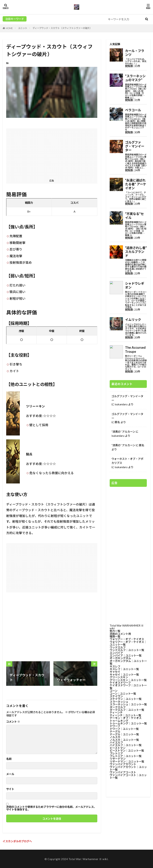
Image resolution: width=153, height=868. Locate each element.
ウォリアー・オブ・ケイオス (127, 639)
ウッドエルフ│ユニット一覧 (127, 650)
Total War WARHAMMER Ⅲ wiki (127, 627)
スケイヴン (116, 696)
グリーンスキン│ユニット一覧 (128, 680)
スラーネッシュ (119, 702)
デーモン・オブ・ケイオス (126, 718)
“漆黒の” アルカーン (123, 432)
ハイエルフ (116, 742)
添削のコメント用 (120, 634)
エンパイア (116, 653)
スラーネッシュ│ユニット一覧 (128, 704)
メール (10, 774)
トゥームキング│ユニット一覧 (128, 723)
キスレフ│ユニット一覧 (124, 669)
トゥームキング (119, 721)
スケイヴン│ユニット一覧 (126, 699)
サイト (10, 789)
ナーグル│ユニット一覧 (124, 734)
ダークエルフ (118, 707)
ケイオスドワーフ (120, 683)
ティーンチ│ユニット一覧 (125, 715)
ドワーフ (115, 726)
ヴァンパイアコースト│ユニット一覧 (128, 776)
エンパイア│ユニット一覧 (126, 655)
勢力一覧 (115, 631)
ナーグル (115, 731)
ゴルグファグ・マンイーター (127, 398)
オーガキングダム (120, 658)
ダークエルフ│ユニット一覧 (127, 710)
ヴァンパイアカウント (123, 764)
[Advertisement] (52, 153)
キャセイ (115, 672)
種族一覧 (115, 636)
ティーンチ (116, 712)
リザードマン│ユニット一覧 (127, 761)
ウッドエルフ (118, 647)
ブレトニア (116, 753)
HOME (9, 28)
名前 (9, 759)
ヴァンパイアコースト (123, 772)
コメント (13, 722)
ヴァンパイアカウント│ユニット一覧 (128, 768)
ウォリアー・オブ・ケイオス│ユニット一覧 (128, 643)
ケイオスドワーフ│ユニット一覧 (128, 687)
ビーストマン (118, 748)
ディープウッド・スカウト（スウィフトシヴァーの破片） (62, 28)
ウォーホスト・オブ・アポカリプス (127, 461)
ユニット (23, 28)
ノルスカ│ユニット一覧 (124, 740)
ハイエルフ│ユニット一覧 (126, 745)
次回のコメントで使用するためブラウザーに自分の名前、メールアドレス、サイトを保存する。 (51, 808)
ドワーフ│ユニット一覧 (124, 729)
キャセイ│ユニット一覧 (124, 675)
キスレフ (115, 666)
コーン (114, 691)
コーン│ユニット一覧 (123, 694)
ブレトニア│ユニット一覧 (126, 756)
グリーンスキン (119, 677)
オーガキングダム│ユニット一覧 (128, 662)
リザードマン (118, 759)
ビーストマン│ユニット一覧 (127, 751)
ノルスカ (115, 737)
